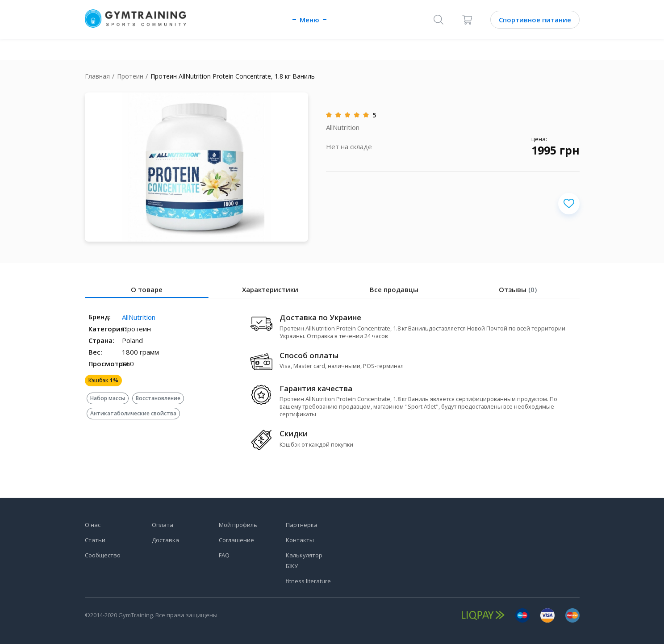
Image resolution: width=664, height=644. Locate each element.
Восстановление (158, 398)
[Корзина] (467, 20)
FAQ (224, 555)
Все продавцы (394, 289)
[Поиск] (438, 20)
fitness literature (308, 581)
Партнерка (302, 525)
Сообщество (103, 555)
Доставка (165, 540)
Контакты (300, 540)
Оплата (163, 525)
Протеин (130, 76)
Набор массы (108, 398)
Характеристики (270, 289)
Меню (309, 20)
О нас (93, 525)
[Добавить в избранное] (569, 204)
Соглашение (236, 540)
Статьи (95, 540)
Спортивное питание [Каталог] (535, 20)
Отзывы (518, 289)
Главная (97, 76)
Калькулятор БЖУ (304, 560)
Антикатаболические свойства (133, 413)
